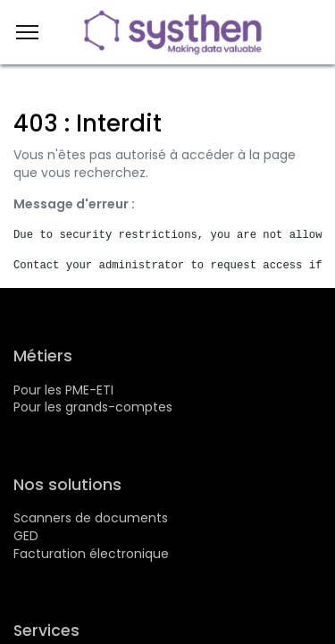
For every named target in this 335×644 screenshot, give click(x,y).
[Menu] (27, 32)
